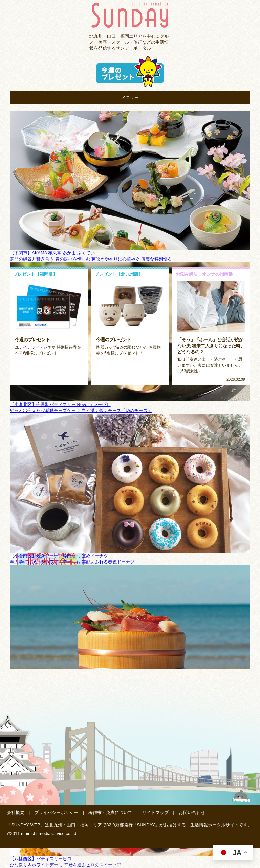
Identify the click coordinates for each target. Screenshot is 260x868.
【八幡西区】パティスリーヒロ (41, 859)
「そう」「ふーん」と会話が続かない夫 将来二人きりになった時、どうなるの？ (211, 346)
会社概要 (16, 813)
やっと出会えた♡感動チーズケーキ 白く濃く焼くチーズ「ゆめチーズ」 (81, 410)
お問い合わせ (192, 813)
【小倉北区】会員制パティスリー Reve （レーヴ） (60, 404)
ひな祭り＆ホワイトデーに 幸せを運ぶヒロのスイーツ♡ (66, 865)
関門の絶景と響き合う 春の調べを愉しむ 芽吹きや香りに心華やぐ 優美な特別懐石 (91, 259)
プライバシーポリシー (56, 813)
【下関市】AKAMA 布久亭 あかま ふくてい (52, 253)
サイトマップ (155, 813)
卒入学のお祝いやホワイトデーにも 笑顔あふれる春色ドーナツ (72, 562)
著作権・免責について (110, 813)
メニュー (130, 97)
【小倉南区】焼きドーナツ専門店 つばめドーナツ (59, 556)
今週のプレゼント (32, 340)
